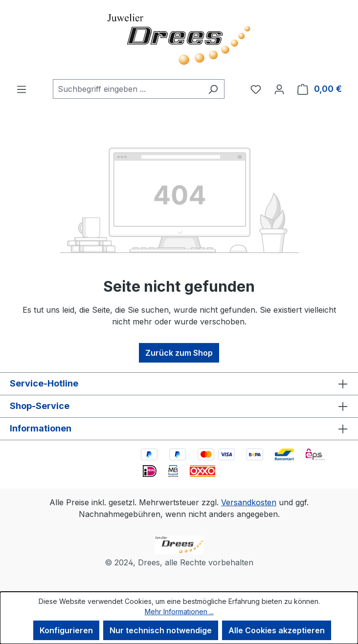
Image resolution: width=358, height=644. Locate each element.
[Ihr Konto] (279, 89)
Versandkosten (249, 502)
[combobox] (127, 89)
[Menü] (22, 89)
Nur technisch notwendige (161, 630)
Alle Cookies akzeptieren (277, 630)
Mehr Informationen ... (179, 612)
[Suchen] (213, 89)
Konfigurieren (66, 630)
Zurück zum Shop (179, 353)
